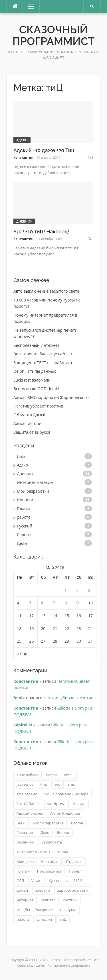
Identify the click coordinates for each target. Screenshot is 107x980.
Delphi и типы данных (35, 371)
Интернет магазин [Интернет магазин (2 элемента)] (33, 852)
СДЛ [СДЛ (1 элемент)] (20, 881)
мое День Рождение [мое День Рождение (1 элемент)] (35, 910)
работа (24, 517)
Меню (29, 6)
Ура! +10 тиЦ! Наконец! (41, 232)
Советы (24, 534)
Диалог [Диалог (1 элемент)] (63, 832)
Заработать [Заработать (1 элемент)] (52, 842)
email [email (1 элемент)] (69, 775)
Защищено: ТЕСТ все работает (43, 363)
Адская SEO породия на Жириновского (51, 397)
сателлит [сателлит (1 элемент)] (45, 919)
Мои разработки (33, 491)
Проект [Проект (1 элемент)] (75, 871)
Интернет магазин (35, 482)
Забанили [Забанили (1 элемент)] (25, 842)
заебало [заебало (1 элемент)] (43, 890)
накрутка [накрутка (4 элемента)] (68, 910)
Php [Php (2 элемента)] (44, 784)
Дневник (24, 221)
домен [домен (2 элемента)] (22, 890)
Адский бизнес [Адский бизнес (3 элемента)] (30, 813)
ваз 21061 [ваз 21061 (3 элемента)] (75, 881)
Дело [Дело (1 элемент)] (45, 832)
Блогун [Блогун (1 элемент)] (77, 823)
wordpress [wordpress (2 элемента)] (56, 804)
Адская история (29, 423)
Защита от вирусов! (33, 432)
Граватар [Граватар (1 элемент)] (25, 832)
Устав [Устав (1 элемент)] (36, 881)
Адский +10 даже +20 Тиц (44, 150)
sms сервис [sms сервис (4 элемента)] (27, 794)
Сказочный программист (54, 35)
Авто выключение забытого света (46, 291)
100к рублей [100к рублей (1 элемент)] (28, 775)
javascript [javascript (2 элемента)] (25, 784)
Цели (22, 543)
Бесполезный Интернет (36, 345)
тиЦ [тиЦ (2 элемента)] (63, 919)
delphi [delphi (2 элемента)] (51, 775)
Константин (23, 157)
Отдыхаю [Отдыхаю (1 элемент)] (74, 861)
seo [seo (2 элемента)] (57, 784)
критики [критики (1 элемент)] (70, 900)
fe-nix (19, 698)
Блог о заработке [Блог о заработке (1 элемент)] (48, 823)
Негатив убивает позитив (38, 406)
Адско (22, 140)
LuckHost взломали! (33, 380)
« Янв (22, 654)
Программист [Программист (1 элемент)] (49, 871)
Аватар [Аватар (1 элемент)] (79, 804)
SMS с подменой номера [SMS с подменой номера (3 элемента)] (66, 794)
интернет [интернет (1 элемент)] (25, 900)
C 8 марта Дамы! (29, 415)
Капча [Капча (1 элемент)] (62, 852)
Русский (25, 526)
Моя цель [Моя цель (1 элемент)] (50, 861)
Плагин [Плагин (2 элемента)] (23, 871)
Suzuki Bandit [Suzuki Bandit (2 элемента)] (28, 804)
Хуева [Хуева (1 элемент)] (54, 881)
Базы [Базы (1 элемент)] (21, 823)
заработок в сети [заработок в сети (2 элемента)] (73, 890)
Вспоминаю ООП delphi (36, 389)
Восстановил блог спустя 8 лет (43, 354)
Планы (23, 509)
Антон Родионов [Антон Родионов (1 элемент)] (65, 813)
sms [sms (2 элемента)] (71, 784)
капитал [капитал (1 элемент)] (48, 900)
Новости (25, 500)
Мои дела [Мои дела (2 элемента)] (25, 861)
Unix (21, 456)
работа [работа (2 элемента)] (23, 919)
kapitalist (23, 725)
